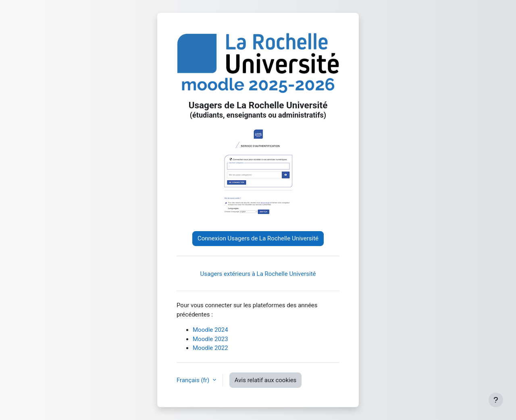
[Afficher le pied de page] (496, 400)
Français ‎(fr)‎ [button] (194, 380)
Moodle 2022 (210, 348)
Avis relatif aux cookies (266, 380)
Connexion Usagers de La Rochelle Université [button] (258, 238)
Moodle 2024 (210, 330)
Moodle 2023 (210, 339)
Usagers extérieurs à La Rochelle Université (258, 274)
